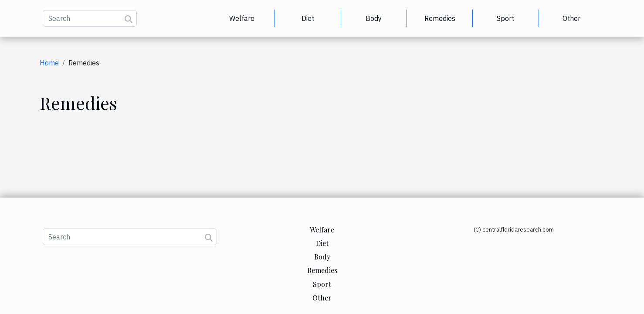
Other (571, 18)
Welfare (242, 18)
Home (49, 63)
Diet (308, 18)
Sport (505, 18)
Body (374, 18)
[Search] (90, 18)
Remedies (440, 18)
